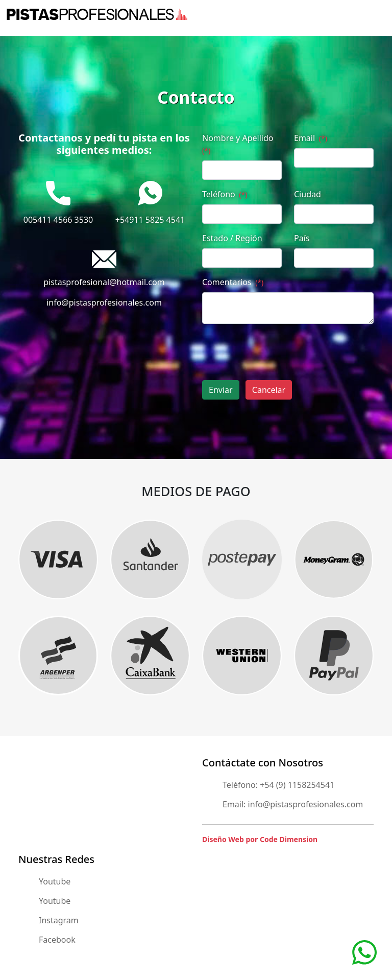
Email (311, 138)
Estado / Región (232, 238)
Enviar (221, 390)
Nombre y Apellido (238, 144)
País (302, 238)
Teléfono (225, 194)
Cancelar (269, 390)
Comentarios (233, 282)
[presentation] (280, 352)
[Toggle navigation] (379, 14)
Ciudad (308, 194)
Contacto (196, 97)
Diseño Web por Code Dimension (260, 839)
